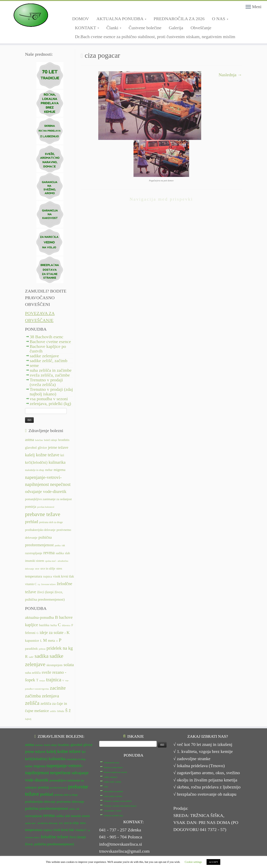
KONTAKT (87, 28)
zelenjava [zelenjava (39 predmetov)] (51, 696)
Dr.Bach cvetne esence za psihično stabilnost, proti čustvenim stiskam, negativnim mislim (155, 37)
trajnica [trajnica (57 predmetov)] (54, 680)
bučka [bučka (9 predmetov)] (54, 625)
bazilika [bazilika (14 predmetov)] (44, 625)
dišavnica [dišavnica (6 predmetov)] (66, 625)
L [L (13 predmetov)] (41, 641)
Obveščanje (201, 28)
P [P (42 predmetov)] (60, 640)
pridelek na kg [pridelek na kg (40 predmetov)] (60, 648)
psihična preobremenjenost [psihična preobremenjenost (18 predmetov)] (47, 808)
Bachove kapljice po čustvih (48, 349)
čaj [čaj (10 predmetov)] (39, 584)
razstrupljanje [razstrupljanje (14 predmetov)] (34, 553)
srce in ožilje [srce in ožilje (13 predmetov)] (48, 569)
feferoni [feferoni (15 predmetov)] (30, 633)
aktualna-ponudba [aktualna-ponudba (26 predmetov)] (39, 617)
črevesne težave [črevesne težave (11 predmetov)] (48, 584)
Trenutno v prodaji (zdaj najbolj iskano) (51, 392)
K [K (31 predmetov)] (68, 632)
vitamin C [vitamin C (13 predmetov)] (31, 584)
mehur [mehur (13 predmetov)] (49, 470)
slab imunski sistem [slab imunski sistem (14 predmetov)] (77, 816)
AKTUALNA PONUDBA (121, 19)
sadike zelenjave (44, 356)
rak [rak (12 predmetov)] (63, 545)
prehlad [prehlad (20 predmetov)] (32, 522)
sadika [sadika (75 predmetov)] (41, 656)
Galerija (176, 28)
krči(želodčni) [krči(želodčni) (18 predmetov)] (36, 462)
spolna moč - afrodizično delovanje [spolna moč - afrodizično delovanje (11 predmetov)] (41, 823)
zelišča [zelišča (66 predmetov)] (32, 703)
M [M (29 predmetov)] (45, 640)
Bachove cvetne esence (50, 342)
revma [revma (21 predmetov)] (49, 553)
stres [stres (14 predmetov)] (59, 569)
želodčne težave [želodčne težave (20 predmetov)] (55, 837)
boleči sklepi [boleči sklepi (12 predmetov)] (50, 440)
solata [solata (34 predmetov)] (69, 665)
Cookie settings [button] (193, 862)
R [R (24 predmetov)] (26, 657)
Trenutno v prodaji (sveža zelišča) (46, 382)
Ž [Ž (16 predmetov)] (70, 711)
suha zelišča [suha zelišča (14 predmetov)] (33, 673)
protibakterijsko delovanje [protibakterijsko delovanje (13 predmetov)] (40, 530)
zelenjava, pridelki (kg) (50, 404)
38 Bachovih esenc (46, 337)
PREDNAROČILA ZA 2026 (179, 19)
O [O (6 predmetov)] (57, 641)
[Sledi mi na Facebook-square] (73, 9)
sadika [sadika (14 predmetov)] (60, 553)
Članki (114, 28)
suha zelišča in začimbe (51, 370)
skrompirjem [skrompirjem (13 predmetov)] (54, 665)
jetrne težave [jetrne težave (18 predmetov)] (58, 447)
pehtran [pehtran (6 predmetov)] (42, 649)
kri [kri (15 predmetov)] (62, 455)
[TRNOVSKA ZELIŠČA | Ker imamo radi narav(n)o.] (31, 15)
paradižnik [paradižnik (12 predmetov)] (31, 649)
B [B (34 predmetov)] (56, 617)
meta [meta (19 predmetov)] (52, 640)
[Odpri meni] (248, 7)
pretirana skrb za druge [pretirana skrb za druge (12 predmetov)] (51, 522)
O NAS (220, 19)
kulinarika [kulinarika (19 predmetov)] (57, 462)
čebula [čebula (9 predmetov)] (61, 711)
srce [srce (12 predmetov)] (37, 569)
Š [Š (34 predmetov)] (66, 711)
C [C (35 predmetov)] (59, 625)
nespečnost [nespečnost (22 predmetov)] (60, 484)
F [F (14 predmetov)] (72, 625)
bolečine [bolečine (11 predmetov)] (39, 440)
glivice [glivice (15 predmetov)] (42, 448)
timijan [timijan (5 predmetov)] (42, 681)
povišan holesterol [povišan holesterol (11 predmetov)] (46, 507)
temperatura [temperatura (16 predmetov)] (34, 576)
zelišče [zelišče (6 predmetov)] (53, 711)
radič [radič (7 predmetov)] (31, 657)
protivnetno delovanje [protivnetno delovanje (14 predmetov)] (70, 802)
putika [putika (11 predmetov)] (58, 545)
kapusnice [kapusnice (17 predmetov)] (32, 640)
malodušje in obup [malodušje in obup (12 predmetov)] (34, 470)
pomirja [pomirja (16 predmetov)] (31, 507)
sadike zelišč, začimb (48, 361)
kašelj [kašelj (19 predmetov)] (30, 455)
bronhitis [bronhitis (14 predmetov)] (64, 440)
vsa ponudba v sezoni (49, 399)
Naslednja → (230, 75)
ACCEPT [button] (213, 862)
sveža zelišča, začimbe (50, 375)
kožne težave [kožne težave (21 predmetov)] (47, 455)
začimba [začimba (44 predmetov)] (33, 696)
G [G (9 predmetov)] (37, 633)
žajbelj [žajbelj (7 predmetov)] (28, 719)
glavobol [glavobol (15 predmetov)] (31, 448)
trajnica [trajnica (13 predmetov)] (48, 576)
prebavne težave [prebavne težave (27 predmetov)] (43, 514)
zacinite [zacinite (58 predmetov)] (58, 688)
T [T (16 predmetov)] (37, 680)
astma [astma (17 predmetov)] (29, 440)
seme (34, 365)
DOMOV (81, 19)
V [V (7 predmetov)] (63, 681)
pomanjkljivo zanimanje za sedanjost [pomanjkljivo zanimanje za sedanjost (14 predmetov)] (48, 499)
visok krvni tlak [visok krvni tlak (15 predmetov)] (64, 576)
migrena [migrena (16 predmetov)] (59, 470)
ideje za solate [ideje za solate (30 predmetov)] (52, 633)
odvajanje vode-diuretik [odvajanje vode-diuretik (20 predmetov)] (46, 491)
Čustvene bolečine (145, 28)
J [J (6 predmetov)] (65, 633)
